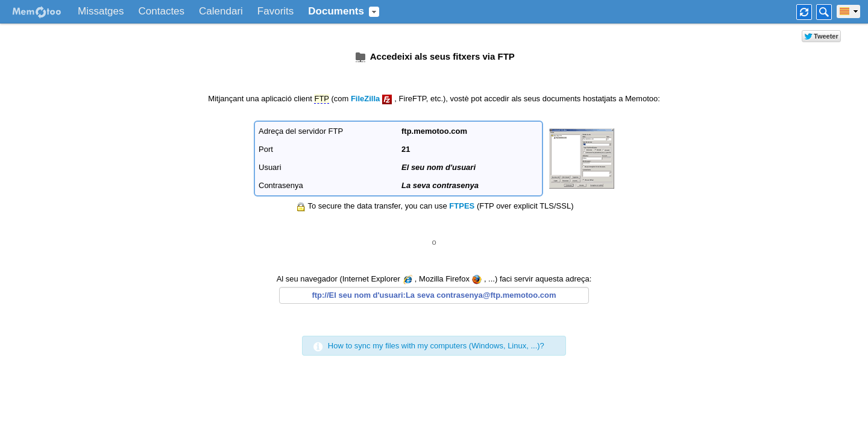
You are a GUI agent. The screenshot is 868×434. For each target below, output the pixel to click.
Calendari (221, 11)
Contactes (162, 11)
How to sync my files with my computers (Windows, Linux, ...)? (436, 346)
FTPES (462, 206)
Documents (336, 11)
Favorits (275, 11)
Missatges (101, 11)
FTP (321, 99)
